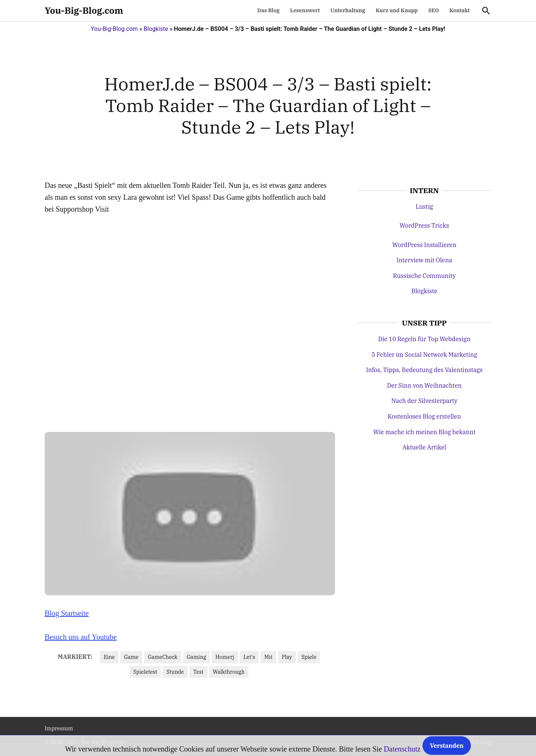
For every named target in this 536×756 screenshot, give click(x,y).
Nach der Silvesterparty (424, 401)
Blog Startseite (67, 613)
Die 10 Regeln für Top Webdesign (424, 339)
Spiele (309, 657)
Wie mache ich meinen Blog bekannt (424, 432)
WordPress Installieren (424, 245)
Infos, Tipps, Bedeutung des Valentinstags (424, 370)
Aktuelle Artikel (424, 447)
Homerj (225, 657)
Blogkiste (156, 29)
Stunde (175, 672)
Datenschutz (402, 749)
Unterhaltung (348, 10)
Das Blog (268, 10)
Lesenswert (305, 10)
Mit (268, 657)
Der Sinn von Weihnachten (425, 385)
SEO (433, 10)
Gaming (197, 657)
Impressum (59, 728)
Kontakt (460, 10)
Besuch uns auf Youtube (81, 637)
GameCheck (163, 657)
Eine (109, 657)
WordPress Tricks (424, 225)
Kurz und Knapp (397, 10)
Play (287, 657)
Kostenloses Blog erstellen (425, 416)
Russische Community (425, 276)
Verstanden (447, 746)
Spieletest (145, 672)
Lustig (424, 206)
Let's (249, 657)
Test (198, 672)
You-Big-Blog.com (84, 10)
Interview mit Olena (424, 260)
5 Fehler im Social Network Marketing (424, 355)
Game (131, 657)
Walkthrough (229, 672)
